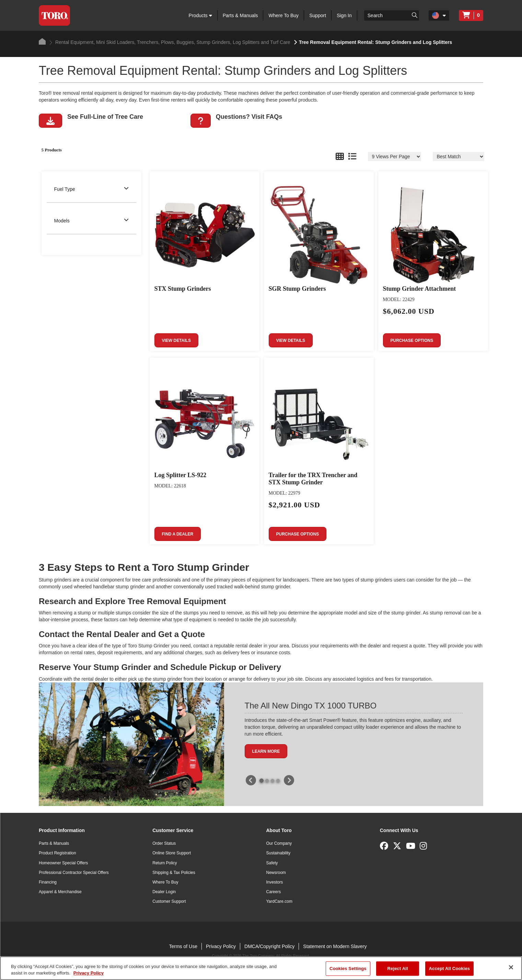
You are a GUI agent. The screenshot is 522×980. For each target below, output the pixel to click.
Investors (275, 882)
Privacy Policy (221, 946)
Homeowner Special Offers (63, 863)
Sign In (344, 15)
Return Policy (165, 863)
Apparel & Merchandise (60, 892)
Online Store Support (172, 853)
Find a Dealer (178, 534)
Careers (274, 892)
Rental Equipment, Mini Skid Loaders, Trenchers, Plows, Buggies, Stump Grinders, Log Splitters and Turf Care (170, 42)
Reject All (398, 969)
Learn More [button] (266, 751)
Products (200, 15)
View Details (176, 341)
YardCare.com (279, 901)
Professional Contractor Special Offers (74, 873)
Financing (48, 882)
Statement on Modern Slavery (335, 946)
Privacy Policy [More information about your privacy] (89, 973)
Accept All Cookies (450, 969)
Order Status (164, 843)
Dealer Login (164, 892)
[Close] (511, 967)
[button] (50, 121)
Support (318, 15)
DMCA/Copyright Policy (269, 946)
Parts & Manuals (240, 15)
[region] (261, 968)
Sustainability (279, 853)
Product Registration (57, 853)
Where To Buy (283, 15)
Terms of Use (183, 946)
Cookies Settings (348, 969)
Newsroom (276, 873)
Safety (272, 863)
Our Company (279, 843)
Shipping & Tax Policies (174, 873)
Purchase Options (412, 341)
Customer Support (169, 901)
